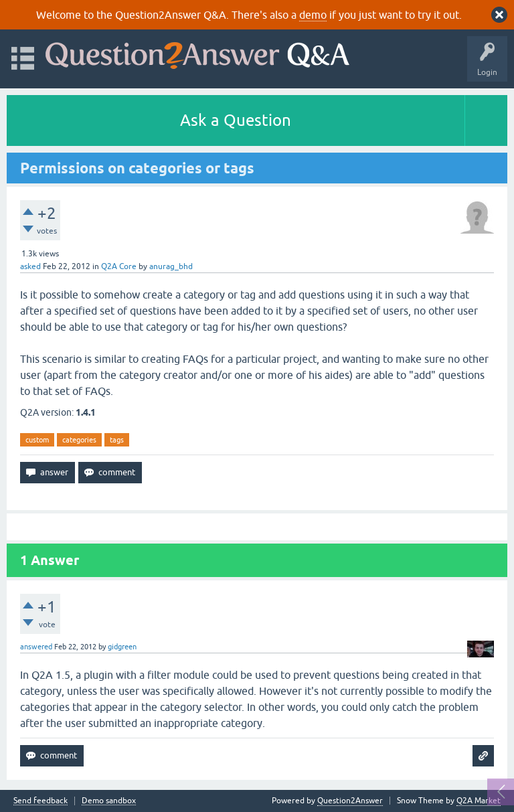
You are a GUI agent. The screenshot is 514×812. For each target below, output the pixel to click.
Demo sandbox (109, 801)
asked (30, 266)
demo (313, 15)
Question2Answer (350, 801)
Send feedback (40, 801)
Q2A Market (479, 801)
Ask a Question (236, 120)
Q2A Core (119, 266)
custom (37, 440)
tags (117, 440)
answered (36, 647)
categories (79, 440)
